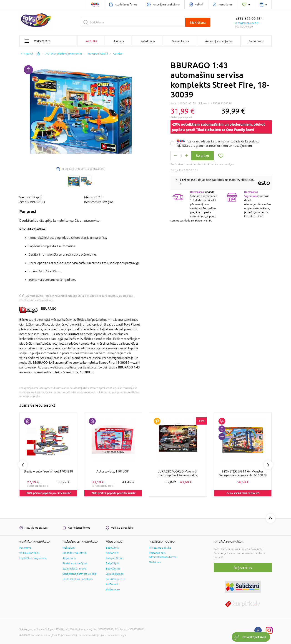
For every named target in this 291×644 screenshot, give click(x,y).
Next (268, 465)
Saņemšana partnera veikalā (79, 574)
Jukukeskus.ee (115, 574)
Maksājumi (69, 548)
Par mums (25, 548)
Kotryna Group (115, 558)
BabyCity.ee (113, 569)
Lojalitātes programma (33, 558)
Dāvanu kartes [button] (180, 41)
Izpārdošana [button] (148, 41)
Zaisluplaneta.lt (115, 579)
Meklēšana (198, 22)
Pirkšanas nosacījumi (75, 563)
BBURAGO (49, 308)
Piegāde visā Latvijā (74, 553)
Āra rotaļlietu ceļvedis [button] (219, 41)
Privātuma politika (160, 548)
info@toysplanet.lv (247, 23)
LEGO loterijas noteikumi (78, 579)
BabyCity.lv (113, 548)
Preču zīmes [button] (256, 41)
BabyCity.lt (112, 563)
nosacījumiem (242, 146)
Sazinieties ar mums (74, 569)
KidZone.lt (112, 584)
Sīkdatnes (155, 562)
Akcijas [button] (91, 41)
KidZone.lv (112, 553)
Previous (23, 465)
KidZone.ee (113, 589)
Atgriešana (69, 558)
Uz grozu (202, 155)
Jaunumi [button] (119, 41)
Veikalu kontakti (29, 553)
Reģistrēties (243, 568)
